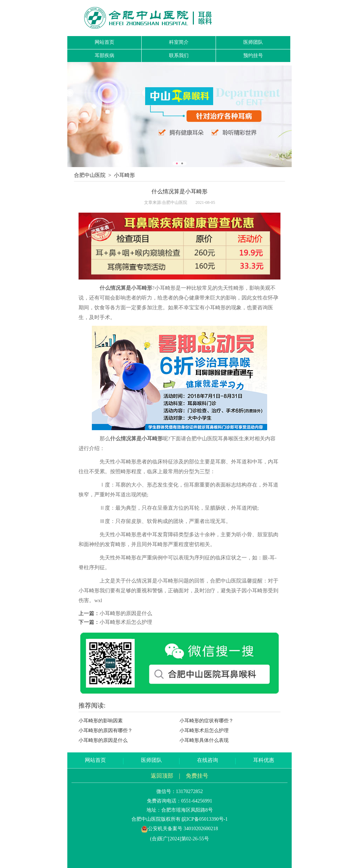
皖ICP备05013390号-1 (205, 819)
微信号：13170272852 (180, 791)
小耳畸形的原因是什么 (126, 613)
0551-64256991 (197, 801)
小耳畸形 (124, 175)
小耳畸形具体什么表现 (204, 740)
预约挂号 (253, 56)
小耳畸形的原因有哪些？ (106, 731)
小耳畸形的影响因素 (101, 721)
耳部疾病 (104, 56)
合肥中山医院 (90, 175)
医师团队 (253, 42)
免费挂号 (197, 776)
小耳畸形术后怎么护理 (126, 622)
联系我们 (179, 56)
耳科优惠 (264, 760)
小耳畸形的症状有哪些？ (206, 721)
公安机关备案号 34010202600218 (179, 829)
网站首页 (104, 42)
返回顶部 (162, 776)
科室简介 (179, 42)
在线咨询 (208, 760)
